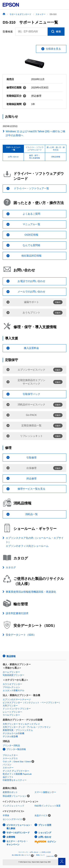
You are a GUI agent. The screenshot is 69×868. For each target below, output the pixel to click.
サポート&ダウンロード (18, 833)
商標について (40, 855)
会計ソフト (8, 777)
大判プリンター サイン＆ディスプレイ (21, 724)
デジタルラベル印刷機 (13, 733)
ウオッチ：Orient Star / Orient (17, 762)
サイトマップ (23, 852)
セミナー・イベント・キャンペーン (17, 843)
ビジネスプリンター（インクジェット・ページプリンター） (32, 703)
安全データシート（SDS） (21, 635)
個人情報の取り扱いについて (23, 856)
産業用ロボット (10, 792)
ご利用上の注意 (46, 852)
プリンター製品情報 (16, 749)
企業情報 (11, 837)
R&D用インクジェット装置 (47, 806)
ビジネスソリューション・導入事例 (19, 827)
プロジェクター (10, 755)
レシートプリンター (12, 712)
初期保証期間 (16, 104)
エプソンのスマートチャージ (17, 699)
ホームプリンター (11, 672)
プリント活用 (45, 825)
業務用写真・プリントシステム (18, 730)
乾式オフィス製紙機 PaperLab (17, 774)
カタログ (11, 567)
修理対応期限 (16, 88)
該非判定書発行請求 (17, 613)
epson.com (50, 856)
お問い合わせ (45, 837)
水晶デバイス (41, 815)
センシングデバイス (12, 819)
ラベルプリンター (11, 715)
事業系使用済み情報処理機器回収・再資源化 (31, 592)
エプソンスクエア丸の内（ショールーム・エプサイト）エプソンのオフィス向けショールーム (35, 542)
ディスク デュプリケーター (16, 771)
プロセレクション (11, 687)
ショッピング (45, 833)
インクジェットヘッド (13, 806)
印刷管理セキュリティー (15, 780)
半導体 (6, 815)
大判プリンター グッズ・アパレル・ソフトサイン (27, 727)
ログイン (45, 842)
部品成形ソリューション (15, 796)
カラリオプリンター (12, 684)
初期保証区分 (16, 96)
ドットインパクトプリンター (17, 709)
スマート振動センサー (45, 792)
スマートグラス (10, 758)
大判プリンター (10, 706)
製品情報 (11, 656)
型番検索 (8, 32)
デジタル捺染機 (10, 736)
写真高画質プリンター (13, 675)
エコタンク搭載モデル (13, 690)
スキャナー (8, 768)
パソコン (7, 765)
